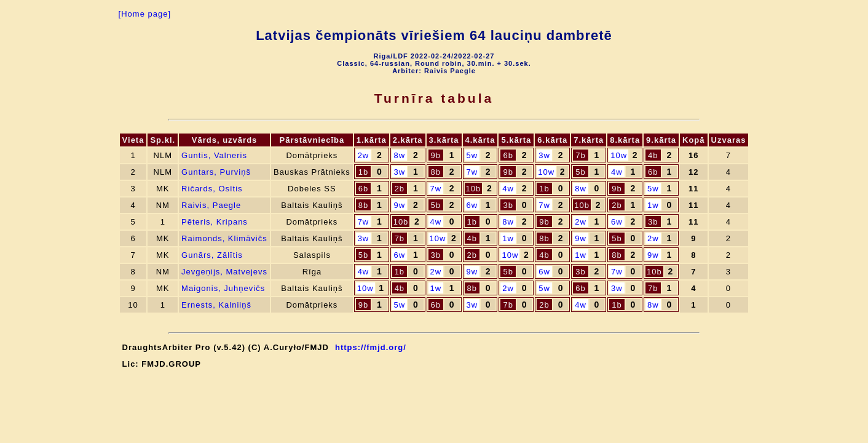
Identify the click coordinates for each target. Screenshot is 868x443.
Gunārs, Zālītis (212, 255)
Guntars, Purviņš (216, 172)
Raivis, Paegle (211, 205)
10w (619, 155)
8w (400, 155)
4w (617, 172)
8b (436, 172)
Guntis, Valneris (214, 155)
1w (653, 205)
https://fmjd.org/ (371, 347)
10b (474, 189)
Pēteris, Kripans (215, 222)
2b (400, 189)
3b (508, 205)
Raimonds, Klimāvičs (224, 238)
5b (580, 172)
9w (400, 205)
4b (653, 155)
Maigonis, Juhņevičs (223, 288)
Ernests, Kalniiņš (216, 305)
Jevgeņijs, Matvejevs (224, 272)
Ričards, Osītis (212, 189)
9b (436, 155)
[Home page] (145, 14)
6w (472, 205)
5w (472, 155)
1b (363, 172)
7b (580, 155)
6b (508, 155)
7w (472, 172)
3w (544, 155)
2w (364, 155)
